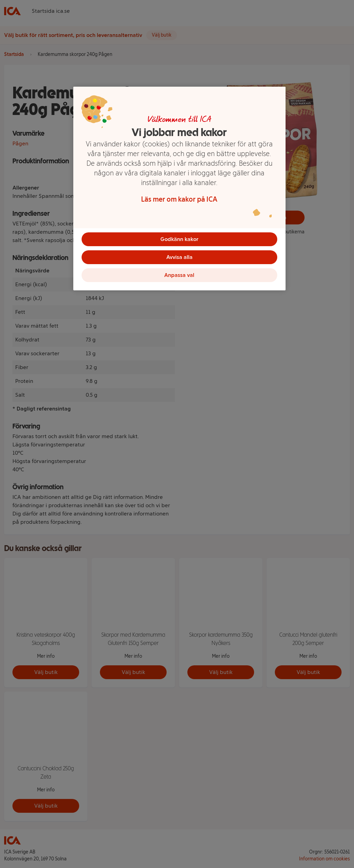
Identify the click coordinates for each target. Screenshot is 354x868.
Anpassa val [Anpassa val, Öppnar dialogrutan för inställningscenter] (179, 278)
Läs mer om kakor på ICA (179, 199)
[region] (179, 191)
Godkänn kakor (179, 239)
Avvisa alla (179, 258)
